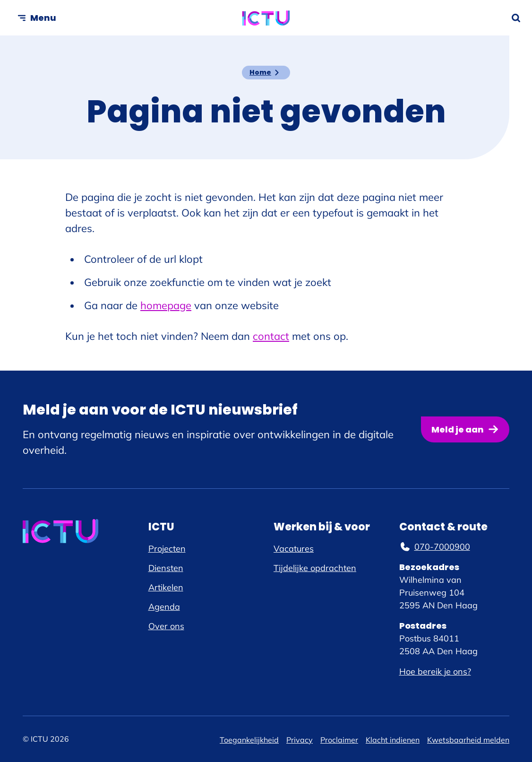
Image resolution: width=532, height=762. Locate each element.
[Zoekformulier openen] (516, 18)
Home (260, 72)
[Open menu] (37, 18)
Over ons (166, 626)
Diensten (166, 568)
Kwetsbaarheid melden (468, 740)
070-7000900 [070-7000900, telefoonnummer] (435, 547)
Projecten (167, 549)
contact (271, 336)
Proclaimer (339, 740)
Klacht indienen (393, 740)
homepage (166, 305)
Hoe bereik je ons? (435, 671)
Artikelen (166, 587)
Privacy (300, 740)
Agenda (164, 607)
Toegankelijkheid (249, 740)
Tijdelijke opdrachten (315, 568)
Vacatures (294, 549)
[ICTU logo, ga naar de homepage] (266, 18)
